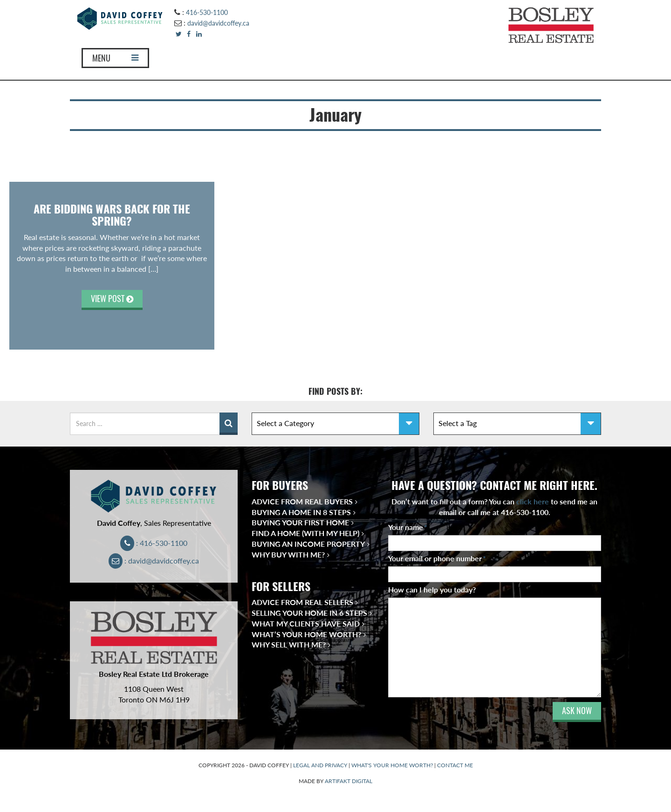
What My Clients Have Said (306, 623)
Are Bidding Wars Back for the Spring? (112, 215)
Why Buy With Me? (288, 554)
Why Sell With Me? (289, 644)
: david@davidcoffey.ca (154, 561)
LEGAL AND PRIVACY (320, 765)
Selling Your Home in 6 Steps (309, 613)
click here (533, 501)
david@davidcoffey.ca (218, 23)
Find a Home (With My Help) (305, 533)
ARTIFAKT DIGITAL (349, 781)
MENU (115, 58)
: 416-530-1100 (154, 543)
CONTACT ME (455, 765)
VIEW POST (112, 299)
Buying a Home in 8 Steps (301, 512)
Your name (408, 527)
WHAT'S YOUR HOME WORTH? (392, 765)
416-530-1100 (207, 12)
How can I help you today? (432, 589)
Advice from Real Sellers (302, 602)
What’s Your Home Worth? (306, 634)
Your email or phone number (437, 558)
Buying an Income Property (308, 544)
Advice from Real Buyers (302, 501)
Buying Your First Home (300, 522)
